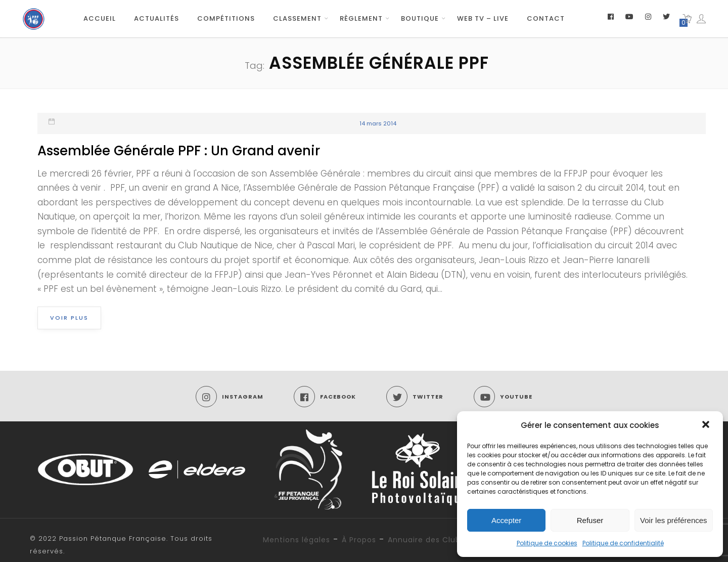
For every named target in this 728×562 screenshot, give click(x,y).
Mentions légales (297, 540)
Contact (546, 18)
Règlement (361, 18)
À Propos (359, 540)
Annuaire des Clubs (426, 540)
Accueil (100, 18)
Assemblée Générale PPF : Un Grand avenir (179, 151)
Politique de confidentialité (623, 543)
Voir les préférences (674, 520)
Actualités (156, 18)
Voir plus (69, 318)
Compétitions (226, 18)
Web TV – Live (483, 18)
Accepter (506, 520)
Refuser (590, 520)
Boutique (420, 18)
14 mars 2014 (378, 123)
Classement (297, 18)
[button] (707, 425)
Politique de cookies (547, 543)
